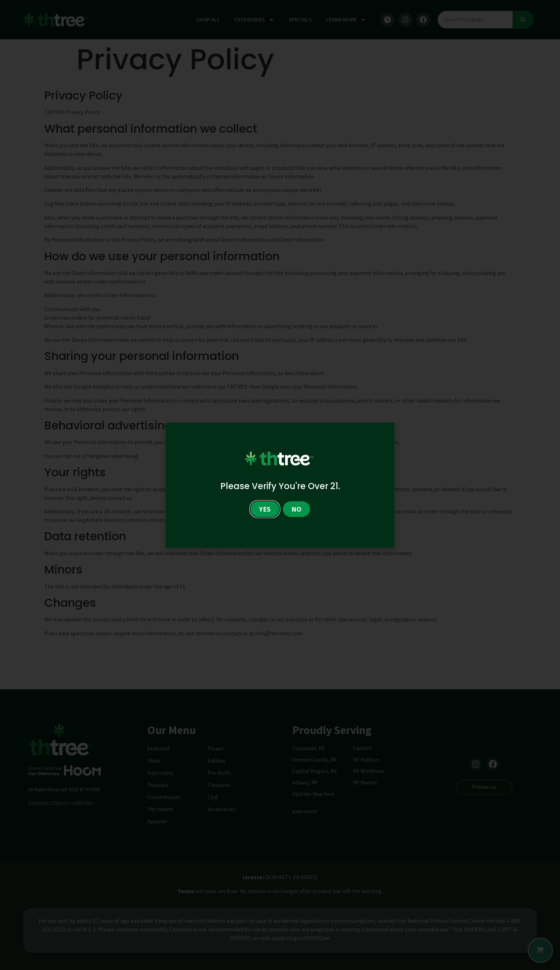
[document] (280, 485)
